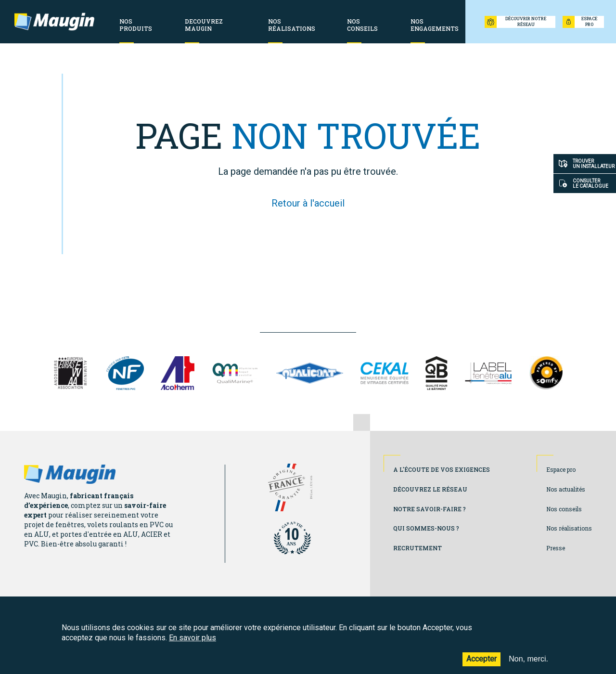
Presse (556, 548)
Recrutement (417, 548)
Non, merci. (528, 665)
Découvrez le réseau (430, 489)
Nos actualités (566, 489)
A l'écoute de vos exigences (442, 469)
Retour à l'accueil (308, 203)
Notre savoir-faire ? (430, 509)
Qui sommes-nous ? (426, 528)
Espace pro (561, 469)
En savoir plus (192, 643)
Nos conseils (564, 509)
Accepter (481, 665)
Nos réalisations (569, 528)
